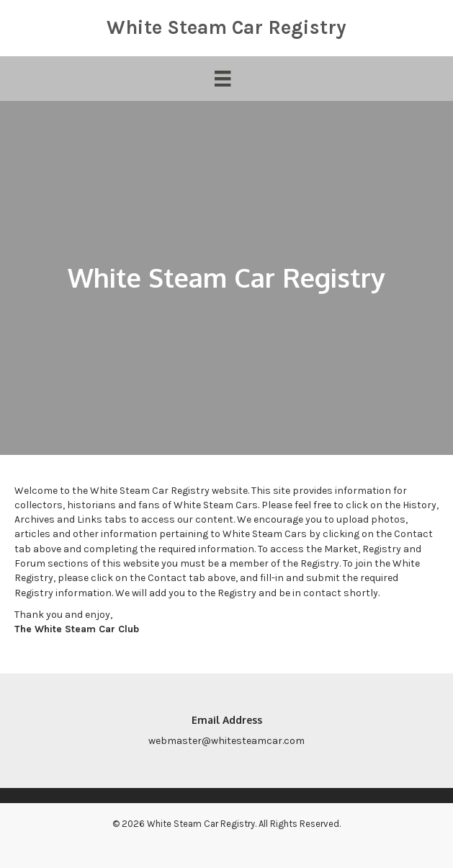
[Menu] (223, 79)
